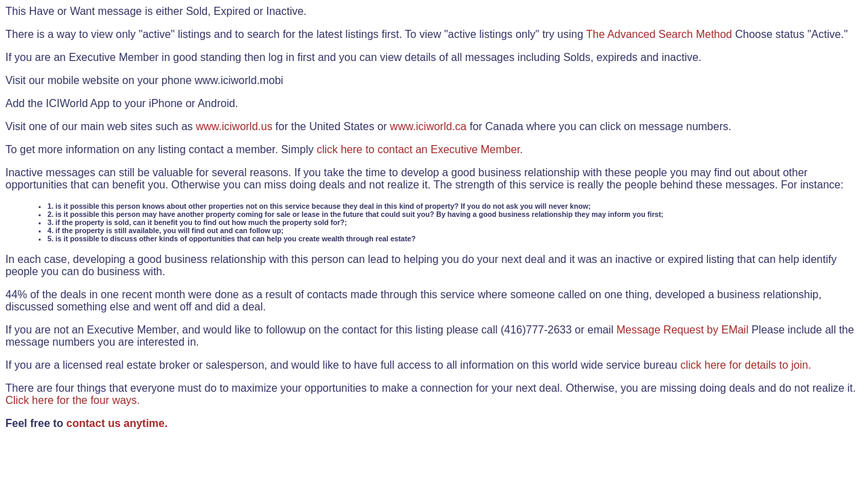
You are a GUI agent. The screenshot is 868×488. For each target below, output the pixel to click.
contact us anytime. (117, 423)
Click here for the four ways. (73, 400)
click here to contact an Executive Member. (420, 149)
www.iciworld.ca (428, 126)
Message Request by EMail (683, 330)
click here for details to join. (746, 365)
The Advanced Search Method (659, 34)
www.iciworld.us (234, 126)
